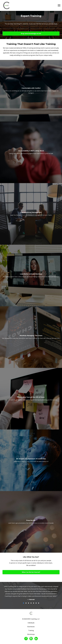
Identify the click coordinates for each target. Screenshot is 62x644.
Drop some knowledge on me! (31, 34)
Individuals (31, 623)
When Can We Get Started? (31, 572)
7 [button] (39, 603)
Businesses (31, 627)
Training (31, 630)
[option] (31, 593)
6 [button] (36, 603)
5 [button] (34, 603)
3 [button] (29, 603)
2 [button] (26, 603)
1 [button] (23, 603)
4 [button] (31, 603)
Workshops (31, 634)
